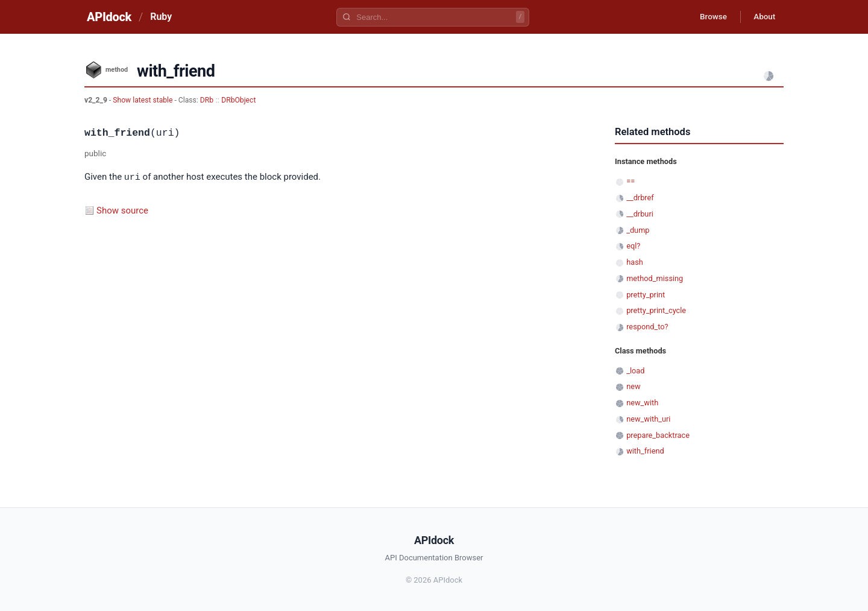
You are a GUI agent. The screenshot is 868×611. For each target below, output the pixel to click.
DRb (207, 100)
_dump (638, 230)
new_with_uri (648, 419)
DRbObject (238, 100)
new (633, 386)
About (763, 17)
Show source (122, 210)
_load (635, 371)
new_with (642, 403)
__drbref (640, 198)
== (631, 181)
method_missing (655, 278)
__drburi (640, 214)
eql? (633, 246)
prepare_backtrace (658, 435)
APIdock (109, 17)
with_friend (645, 451)
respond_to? (647, 327)
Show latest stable (143, 100)
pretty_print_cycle (656, 310)
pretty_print (646, 295)
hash (635, 262)
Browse (708, 17)
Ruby (161, 17)
